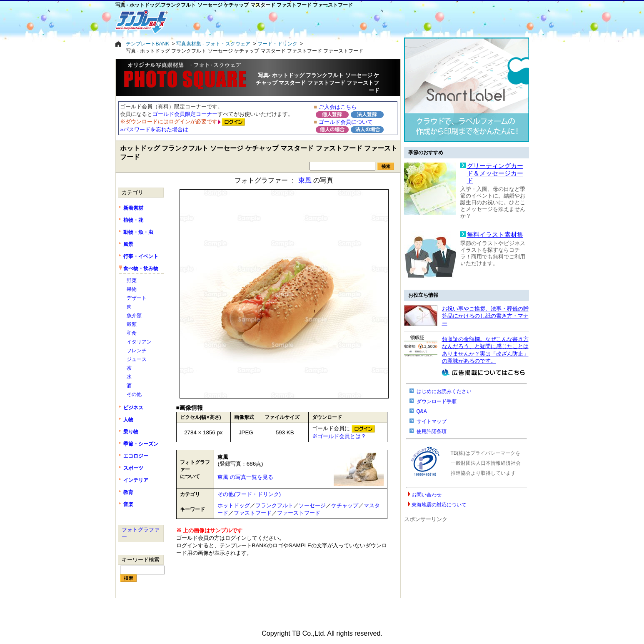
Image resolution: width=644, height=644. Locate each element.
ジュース (137, 359)
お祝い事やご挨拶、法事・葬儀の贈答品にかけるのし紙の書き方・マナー (485, 316)
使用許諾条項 (432, 431)
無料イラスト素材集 (495, 235)
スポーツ (133, 468)
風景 (128, 244)
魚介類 (134, 316)
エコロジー (136, 456)
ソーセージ (312, 505)
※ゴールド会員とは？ (339, 436)
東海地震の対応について (439, 505)
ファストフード (253, 513)
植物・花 (133, 220)
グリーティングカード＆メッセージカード (495, 173)
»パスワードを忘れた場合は (154, 129)
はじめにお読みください (444, 391)
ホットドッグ (234, 505)
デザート (137, 298)
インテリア (136, 480)
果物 (132, 289)
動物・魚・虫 (138, 232)
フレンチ (137, 351)
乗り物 (131, 432)
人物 (128, 420)
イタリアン (139, 342)
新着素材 (133, 208)
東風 (305, 180)
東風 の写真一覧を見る (245, 477)
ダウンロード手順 (437, 401)
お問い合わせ (427, 495)
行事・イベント (141, 256)
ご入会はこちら (338, 107)
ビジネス (133, 408)
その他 (134, 394)
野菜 (132, 281)
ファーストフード (299, 513)
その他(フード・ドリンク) (249, 494)
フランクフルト (274, 505)
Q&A (422, 411)
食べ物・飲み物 (141, 268)
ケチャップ (345, 505)
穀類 (132, 324)
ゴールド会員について (346, 122)
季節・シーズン (141, 444)
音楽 (128, 504)
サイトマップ (432, 421)
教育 (128, 492)
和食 (132, 333)
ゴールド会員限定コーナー (185, 114)
